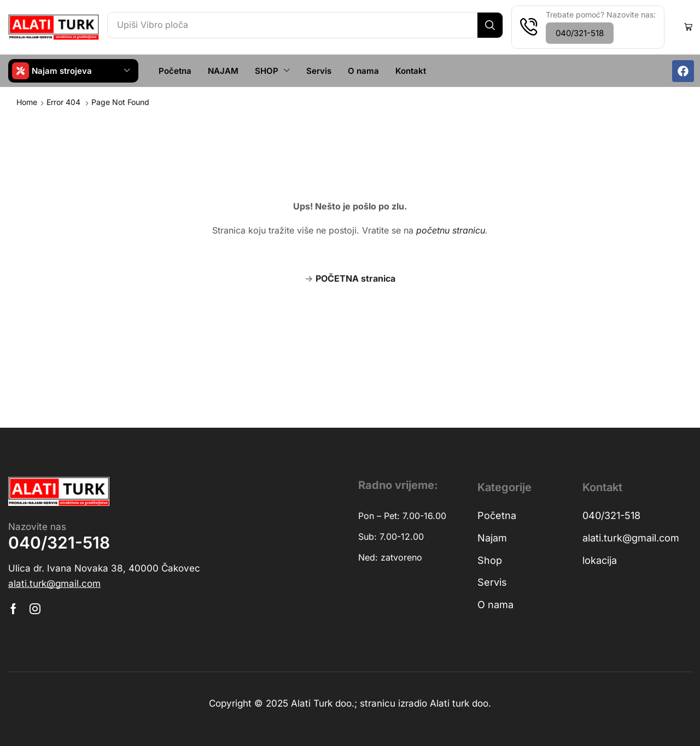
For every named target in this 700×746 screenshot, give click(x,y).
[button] (579, 33)
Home (27, 101)
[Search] (489, 25)
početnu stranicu (451, 230)
